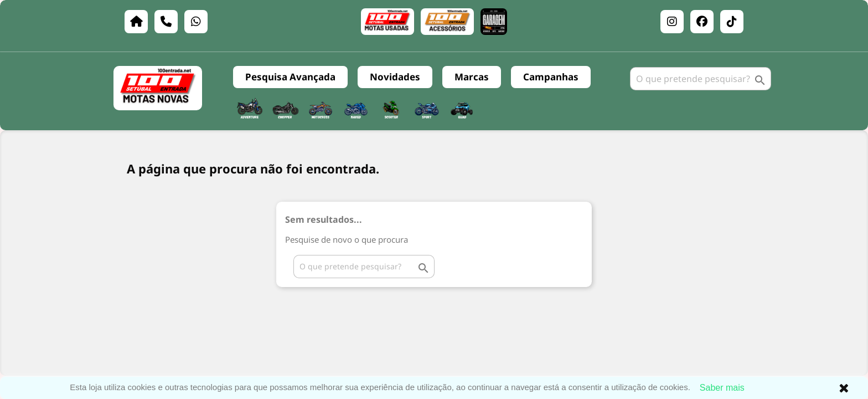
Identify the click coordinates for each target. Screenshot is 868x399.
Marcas (472, 77)
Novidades (395, 77)
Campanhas (551, 77)
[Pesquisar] (701, 79)
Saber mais (722, 388)
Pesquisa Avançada (290, 77)
